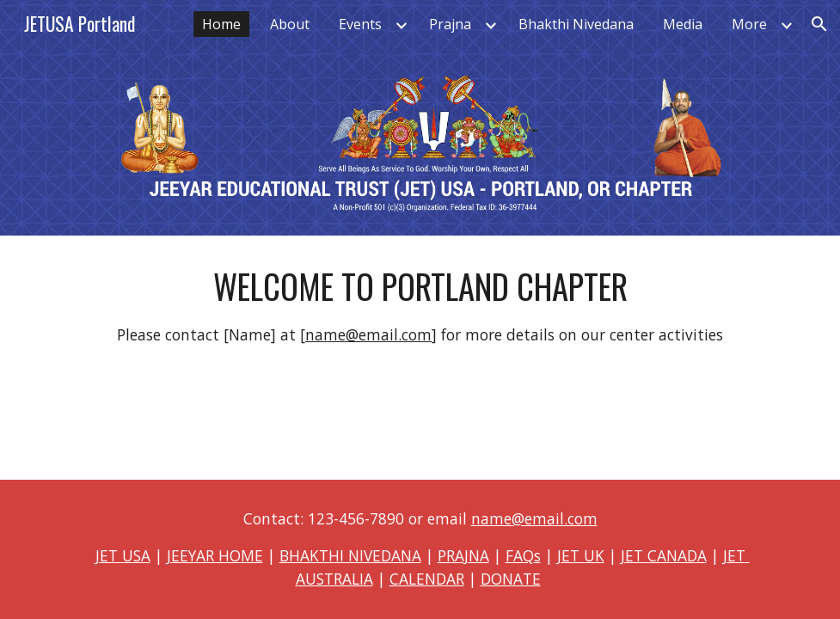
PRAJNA (463, 555)
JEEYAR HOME (215, 555)
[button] (819, 24)
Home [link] (221, 24)
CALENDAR (427, 579)
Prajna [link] (450, 24)
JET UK (581, 555)
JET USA (123, 555)
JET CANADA (664, 555)
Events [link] (360, 24)
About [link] (290, 24)
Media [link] (683, 24)
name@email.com (368, 334)
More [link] (749, 24)
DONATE (511, 579)
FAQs (523, 555)
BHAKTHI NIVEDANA (350, 555)
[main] (420, 305)
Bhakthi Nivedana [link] (576, 24)
